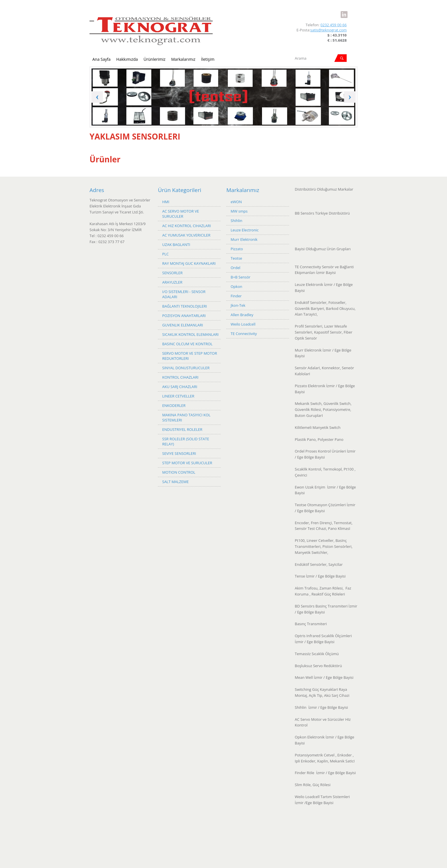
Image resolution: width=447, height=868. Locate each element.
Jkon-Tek (238, 305)
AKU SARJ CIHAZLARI (180, 387)
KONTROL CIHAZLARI (180, 377)
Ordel (235, 268)
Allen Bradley (242, 315)
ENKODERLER (174, 405)
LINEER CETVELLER (178, 396)
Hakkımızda (127, 59)
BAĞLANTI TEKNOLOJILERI (185, 306)
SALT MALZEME (175, 482)
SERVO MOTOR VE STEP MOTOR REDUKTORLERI (190, 356)
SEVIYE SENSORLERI (179, 453)
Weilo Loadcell (243, 324)
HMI (166, 202)
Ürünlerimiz (155, 59)
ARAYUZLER (172, 282)
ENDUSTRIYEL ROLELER (182, 429)
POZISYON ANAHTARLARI (184, 316)
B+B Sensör (240, 277)
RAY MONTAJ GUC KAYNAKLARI (189, 263)
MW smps (239, 211)
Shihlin (236, 221)
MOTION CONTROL (179, 472)
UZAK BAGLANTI (176, 245)
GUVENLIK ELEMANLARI (183, 325)
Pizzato (237, 249)
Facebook (334, 11)
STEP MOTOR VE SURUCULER (187, 463)
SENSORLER (172, 273)
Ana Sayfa (101, 59)
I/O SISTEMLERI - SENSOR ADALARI (184, 294)
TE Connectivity (244, 334)
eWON (236, 202)
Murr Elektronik (244, 239)
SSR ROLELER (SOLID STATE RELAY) (186, 441)
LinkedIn (344, 11)
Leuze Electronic (245, 230)
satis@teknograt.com (329, 30)
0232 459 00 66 (334, 25)
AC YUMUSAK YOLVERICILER (186, 235)
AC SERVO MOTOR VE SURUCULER (181, 214)
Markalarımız (183, 59)
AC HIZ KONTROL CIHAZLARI (187, 226)
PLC (165, 254)
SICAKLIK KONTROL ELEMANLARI (190, 334)
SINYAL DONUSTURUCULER (186, 368)
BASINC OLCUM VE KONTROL (187, 344)
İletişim (208, 59)
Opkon (236, 286)
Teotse (236, 258)
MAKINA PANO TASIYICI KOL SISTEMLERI (186, 417)
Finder (236, 296)
